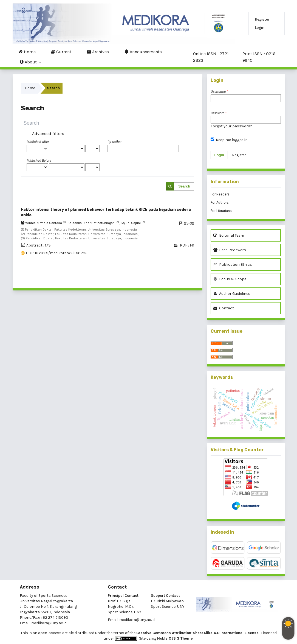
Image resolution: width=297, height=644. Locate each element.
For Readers (220, 194)
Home (27, 52)
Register (262, 19)
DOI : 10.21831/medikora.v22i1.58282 (57, 253)
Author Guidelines (232, 294)
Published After (38, 142)
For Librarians (221, 211)
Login (260, 28)
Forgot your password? (231, 126)
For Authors (220, 202)
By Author (114, 142)
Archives (98, 52)
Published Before (39, 160)
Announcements (143, 52)
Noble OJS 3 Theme (175, 638)
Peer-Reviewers (230, 250)
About (29, 62)
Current (61, 52)
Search (184, 186)
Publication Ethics (233, 264)
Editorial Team (229, 235)
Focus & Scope (230, 279)
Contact (224, 308)
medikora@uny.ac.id (49, 623)
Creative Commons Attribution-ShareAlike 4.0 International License (198, 633)
